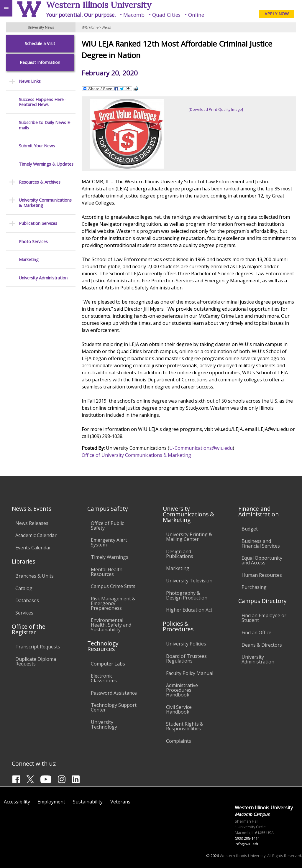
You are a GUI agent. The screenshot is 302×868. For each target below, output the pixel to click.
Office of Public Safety (107, 526)
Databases (27, 600)
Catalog (24, 588)
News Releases (32, 523)
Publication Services (38, 223)
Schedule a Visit (40, 43)
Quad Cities (166, 15)
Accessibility (17, 802)
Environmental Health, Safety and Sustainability (111, 625)
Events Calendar (33, 548)
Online (196, 15)
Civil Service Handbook (179, 709)
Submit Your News (37, 146)
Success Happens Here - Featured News (43, 102)
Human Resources (262, 575)
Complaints (179, 741)
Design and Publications (180, 554)
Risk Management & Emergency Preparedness (113, 603)
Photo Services (33, 242)
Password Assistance (114, 693)
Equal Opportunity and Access (262, 560)
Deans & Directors (262, 645)
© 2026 (212, 856)
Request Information (40, 62)
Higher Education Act (189, 610)
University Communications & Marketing (45, 203)
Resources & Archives (40, 182)
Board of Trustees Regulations (186, 658)
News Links (30, 81)
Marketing (29, 260)
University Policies (186, 644)
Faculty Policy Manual (190, 673)
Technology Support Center (114, 707)
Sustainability (88, 802)
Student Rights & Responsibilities (185, 726)
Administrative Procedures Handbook (182, 690)
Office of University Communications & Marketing (136, 455)
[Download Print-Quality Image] (216, 109)
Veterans (120, 802)
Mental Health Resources (107, 572)
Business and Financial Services (261, 543)
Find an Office (256, 633)
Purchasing (254, 587)
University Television (189, 581)
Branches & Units (35, 576)
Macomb (134, 15)
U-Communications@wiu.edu (201, 448)
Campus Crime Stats (113, 586)
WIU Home (90, 27)
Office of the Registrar (29, 629)
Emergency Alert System (109, 542)
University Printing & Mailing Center (189, 537)
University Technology (104, 724)
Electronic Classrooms (104, 678)
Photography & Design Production (187, 595)
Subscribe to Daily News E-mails (45, 125)
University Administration (43, 278)
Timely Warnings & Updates (46, 164)
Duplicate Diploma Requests (36, 661)
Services (24, 613)
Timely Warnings (110, 557)
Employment (51, 802)
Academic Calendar (36, 535)
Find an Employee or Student (264, 618)
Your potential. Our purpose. (81, 15)
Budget (250, 529)
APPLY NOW (277, 14)
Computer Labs (108, 664)
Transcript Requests (38, 647)
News (106, 27)
